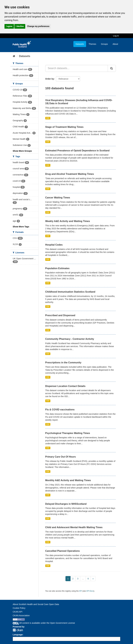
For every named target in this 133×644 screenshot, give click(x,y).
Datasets (80, 44)
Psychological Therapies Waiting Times (68, 433)
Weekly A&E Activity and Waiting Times (68, 221)
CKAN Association (21, 615)
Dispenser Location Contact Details (65, 386)
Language (18, 635)
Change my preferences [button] (38, 26)
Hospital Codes (54, 245)
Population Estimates (57, 268)
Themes (92, 44)
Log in (116, 36)
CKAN (18, 630)
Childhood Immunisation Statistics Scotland (70, 292)
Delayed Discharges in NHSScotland (66, 504)
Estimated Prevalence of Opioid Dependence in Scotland (77, 151)
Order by (50, 79)
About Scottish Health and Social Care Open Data (36, 604)
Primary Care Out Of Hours (61, 457)
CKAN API (18, 612)
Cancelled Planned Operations (63, 551)
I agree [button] (9, 26)
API (80, 591)
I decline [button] (20, 26)
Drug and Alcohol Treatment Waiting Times (70, 174)
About (115, 44)
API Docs (90, 591)
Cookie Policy (19, 608)
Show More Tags (21, 227)
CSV (48, 118)
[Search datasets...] (77, 68)
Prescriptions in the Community (63, 363)
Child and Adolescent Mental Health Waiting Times (74, 527)
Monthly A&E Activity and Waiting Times (68, 480)
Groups (104, 44)
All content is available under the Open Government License (44, 623)
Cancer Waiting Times (58, 198)
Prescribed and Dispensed (60, 315)
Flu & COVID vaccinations (60, 410)
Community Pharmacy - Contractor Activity (70, 339)
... (83, 579)
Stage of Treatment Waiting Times (64, 127)
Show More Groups (22, 151)
